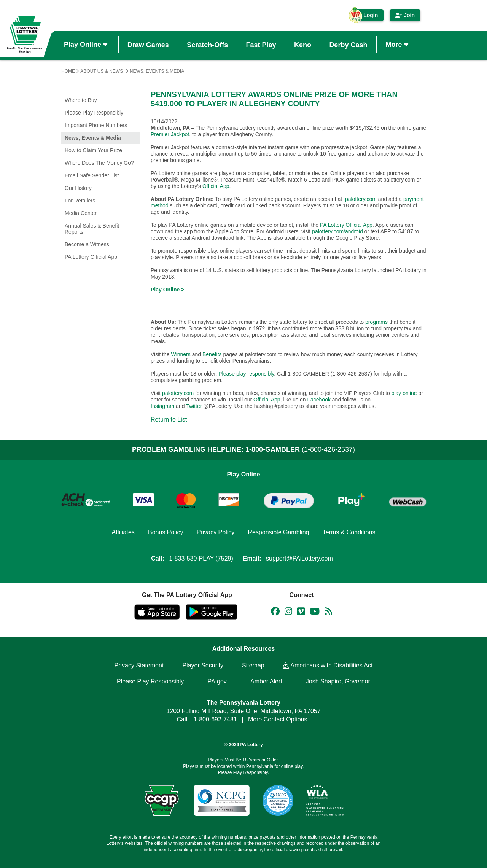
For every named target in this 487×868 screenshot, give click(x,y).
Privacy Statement (139, 665)
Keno (303, 45)
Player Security (203, 665)
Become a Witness (87, 244)
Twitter (194, 406)
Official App (216, 186)
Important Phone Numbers (96, 125)
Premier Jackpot (170, 134)
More (398, 45)
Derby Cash (348, 45)
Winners (181, 354)
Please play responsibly (246, 374)
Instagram (162, 406)
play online (404, 393)
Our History (78, 188)
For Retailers (80, 201)
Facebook (319, 400)
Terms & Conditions (349, 532)
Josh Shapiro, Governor (338, 681)
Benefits (212, 354)
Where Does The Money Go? (99, 163)
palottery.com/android (337, 231)
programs (376, 322)
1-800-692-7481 (215, 719)
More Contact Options (278, 719)
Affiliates (123, 532)
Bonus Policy (166, 532)
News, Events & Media (157, 71)
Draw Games (148, 45)
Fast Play (261, 45)
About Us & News (102, 71)
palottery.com (361, 199)
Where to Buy (81, 100)
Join (405, 15)
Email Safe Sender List (92, 175)
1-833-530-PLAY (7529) (201, 558)
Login (367, 17)
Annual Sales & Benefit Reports (92, 229)
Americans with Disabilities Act (328, 665)
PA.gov (217, 681)
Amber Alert (266, 681)
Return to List (169, 420)
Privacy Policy (216, 532)
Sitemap (253, 665)
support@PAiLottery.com (299, 558)
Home (68, 71)
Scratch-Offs (207, 45)
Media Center (81, 213)
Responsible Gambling (278, 532)
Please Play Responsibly (94, 113)
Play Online (87, 45)
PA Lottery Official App (91, 257)
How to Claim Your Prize (93, 150)
